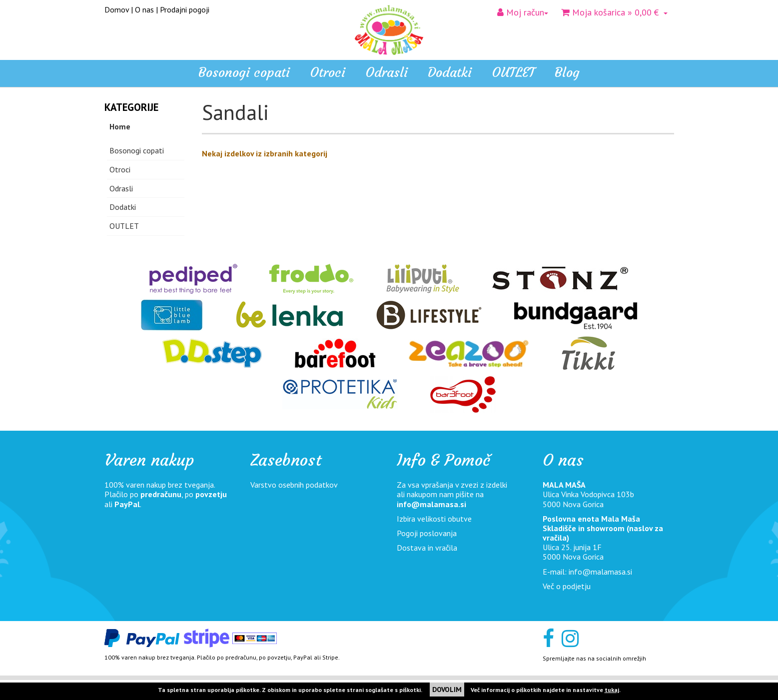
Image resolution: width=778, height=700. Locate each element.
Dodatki (123, 207)
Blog (567, 72)
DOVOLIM (447, 690)
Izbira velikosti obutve (434, 519)
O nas (144, 9)
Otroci (120, 169)
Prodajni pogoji (185, 9)
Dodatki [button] (450, 72)
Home (120, 126)
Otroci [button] (328, 72)
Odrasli (121, 188)
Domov (117, 9)
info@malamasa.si (431, 504)
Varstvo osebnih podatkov (294, 485)
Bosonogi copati (244, 72)
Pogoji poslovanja (427, 533)
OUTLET (513, 72)
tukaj (612, 690)
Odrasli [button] (387, 72)
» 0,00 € (614, 12)
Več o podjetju (567, 586)
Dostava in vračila (427, 548)
